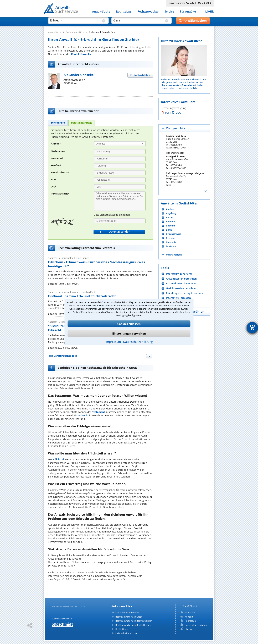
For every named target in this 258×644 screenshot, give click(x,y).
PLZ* (54, 179)
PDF (166, 113)
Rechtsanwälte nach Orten (129, 617)
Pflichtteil (59, 459)
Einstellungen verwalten (129, 334)
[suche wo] (138, 22)
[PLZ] (120, 180)
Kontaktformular (81, 54)
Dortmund (172, 246)
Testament (99, 412)
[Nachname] (120, 152)
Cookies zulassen (129, 324)
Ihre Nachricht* (60, 194)
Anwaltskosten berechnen (181, 279)
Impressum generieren (179, 274)
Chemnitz (171, 242)
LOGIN (210, 12)
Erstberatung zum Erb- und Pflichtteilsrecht (82, 296)
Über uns (189, 629)
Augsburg (171, 213)
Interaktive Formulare (179, 298)
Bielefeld (171, 222)
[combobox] (120, 144)
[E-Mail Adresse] (120, 173)
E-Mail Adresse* (60, 172)
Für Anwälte (188, 12)
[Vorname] (120, 159)
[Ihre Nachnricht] (120, 201)
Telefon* (56, 165)
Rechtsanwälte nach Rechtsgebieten (134, 621)
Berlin (169, 217)
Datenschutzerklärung (138, 342)
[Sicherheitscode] (120, 221)
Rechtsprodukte (148, 12)
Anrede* (56, 144)
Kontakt (189, 617)
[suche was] (75, 22)
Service (169, 12)
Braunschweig (174, 234)
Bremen (170, 238)
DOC (177, 113)
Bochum (170, 226)
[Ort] (120, 187)
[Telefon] (120, 166)
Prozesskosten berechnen (181, 283)
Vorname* (57, 158)
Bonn (169, 230)
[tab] (58, 123)
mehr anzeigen (174, 255)
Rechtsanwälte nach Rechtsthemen (133, 625)
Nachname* (58, 151)
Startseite (190, 613)
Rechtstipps (124, 12)
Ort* (53, 187)
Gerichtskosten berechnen (182, 288)
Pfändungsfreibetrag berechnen (185, 293)
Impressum (113, 342)
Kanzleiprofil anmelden (127, 613)
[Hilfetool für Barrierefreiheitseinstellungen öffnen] (252, 328)
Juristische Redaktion (126, 633)
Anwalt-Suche (101, 12)
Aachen (170, 209)
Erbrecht (83, 415)
